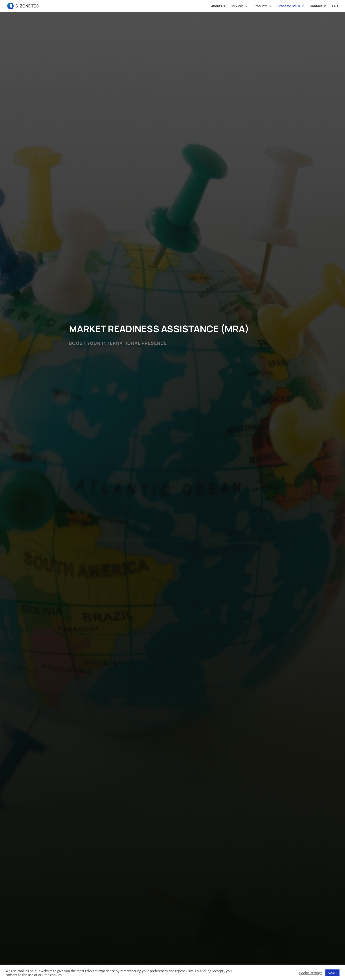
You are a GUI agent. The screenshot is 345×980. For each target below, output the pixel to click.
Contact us (318, 6)
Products (261, 6)
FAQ (335, 6)
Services (237, 6)
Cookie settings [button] (311, 973)
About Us (218, 6)
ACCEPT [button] (332, 973)
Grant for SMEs (289, 6)
